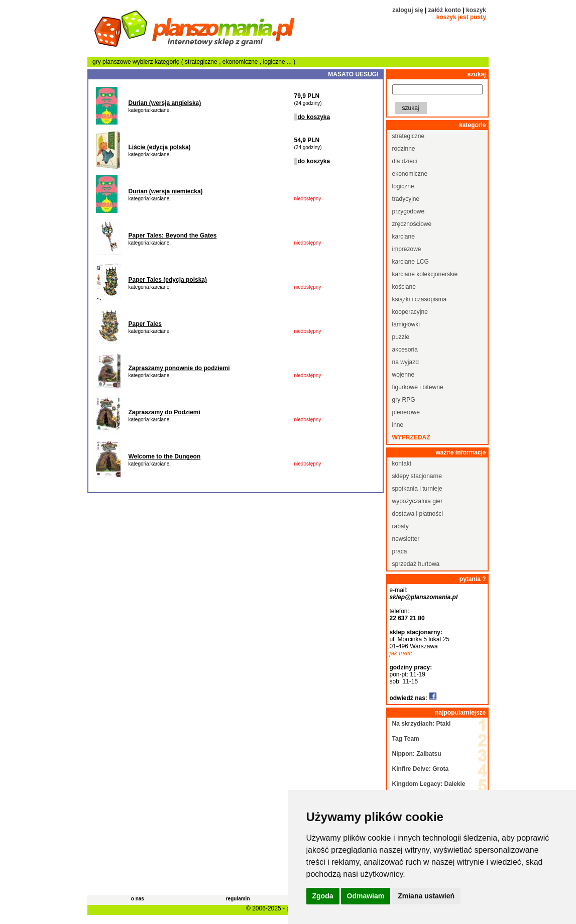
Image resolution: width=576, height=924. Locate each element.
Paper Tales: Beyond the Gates (173, 236)
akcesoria (405, 350)
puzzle (401, 337)
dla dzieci (405, 161)
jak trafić (401, 653)
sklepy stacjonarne (417, 476)
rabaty (400, 526)
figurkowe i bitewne (418, 387)
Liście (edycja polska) (160, 147)
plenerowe (406, 412)
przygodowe (409, 211)
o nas (138, 899)
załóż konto (445, 10)
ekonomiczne (241, 62)
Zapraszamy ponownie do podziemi (179, 368)
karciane (404, 237)
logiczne (275, 62)
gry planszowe (112, 62)
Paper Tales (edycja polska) (168, 280)
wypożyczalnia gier (418, 501)
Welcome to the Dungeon (165, 456)
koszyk (476, 10)
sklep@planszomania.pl (424, 597)
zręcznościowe (412, 224)
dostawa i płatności (418, 514)
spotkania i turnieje (417, 489)
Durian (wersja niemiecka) (166, 191)
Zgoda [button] (323, 896)
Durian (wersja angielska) (165, 103)
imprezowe (407, 249)
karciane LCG (411, 262)
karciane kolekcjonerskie (425, 274)
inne (398, 425)
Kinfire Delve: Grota (421, 769)
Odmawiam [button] (366, 896)
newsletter (406, 539)
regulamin (238, 899)
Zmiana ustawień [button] (426, 896)
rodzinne (404, 149)
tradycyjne (406, 199)
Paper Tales (145, 324)
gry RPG (404, 400)
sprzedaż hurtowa (416, 564)
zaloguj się (408, 10)
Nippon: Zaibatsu (417, 754)
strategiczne (202, 62)
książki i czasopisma (420, 299)
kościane (404, 287)
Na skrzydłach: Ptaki (422, 724)
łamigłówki (406, 324)
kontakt (402, 464)
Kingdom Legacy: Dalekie (429, 784)
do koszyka (314, 117)
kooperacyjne (410, 312)
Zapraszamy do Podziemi (164, 412)
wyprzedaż (411, 437)
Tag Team (406, 739)
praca (400, 551)
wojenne (404, 375)
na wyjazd (406, 362)
